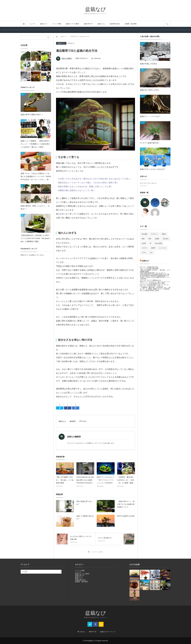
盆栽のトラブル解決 (72, 24)
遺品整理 (72, 421)
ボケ (151, 253)
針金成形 (144, 234)
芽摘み (164, 234)
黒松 (143, 239)
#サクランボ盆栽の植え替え (149, 267)
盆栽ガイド (44, 24)
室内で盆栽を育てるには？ (84, 503)
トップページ (24, 24)
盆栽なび (95, 9)
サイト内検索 (167, 24)
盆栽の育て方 (88, 24)
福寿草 (153, 248)
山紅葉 (144, 243)
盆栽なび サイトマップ (108, 632)
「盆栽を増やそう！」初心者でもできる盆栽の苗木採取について (126, 504)
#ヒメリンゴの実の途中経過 (149, 269)
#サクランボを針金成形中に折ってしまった (154, 285)
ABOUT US (93, 632)
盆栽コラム (101, 24)
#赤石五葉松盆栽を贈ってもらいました (153, 273)
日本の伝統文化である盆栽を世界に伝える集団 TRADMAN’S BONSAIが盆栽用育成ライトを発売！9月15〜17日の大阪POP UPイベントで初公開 (85, 480)
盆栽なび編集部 (67, 58)
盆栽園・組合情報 (131, 24)
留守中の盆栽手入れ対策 (126, 516)
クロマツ (144, 248)
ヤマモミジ (155, 234)
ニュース (32, 24)
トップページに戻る (96, 552)
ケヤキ (144, 253)
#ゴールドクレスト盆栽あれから (151, 280)
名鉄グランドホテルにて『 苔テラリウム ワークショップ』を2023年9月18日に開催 (105, 480)
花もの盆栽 (159, 243)
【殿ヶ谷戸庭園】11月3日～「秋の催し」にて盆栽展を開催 (65, 480)
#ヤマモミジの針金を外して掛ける (151, 286)
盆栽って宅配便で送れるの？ (85, 517)
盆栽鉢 (157, 239)
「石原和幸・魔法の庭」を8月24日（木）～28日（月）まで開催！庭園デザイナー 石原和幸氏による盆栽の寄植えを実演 (126, 480)
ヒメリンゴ (163, 248)
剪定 (150, 239)
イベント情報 (57, 24)
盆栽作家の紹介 (115, 24)
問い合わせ (81, 632)
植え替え (166, 239)
